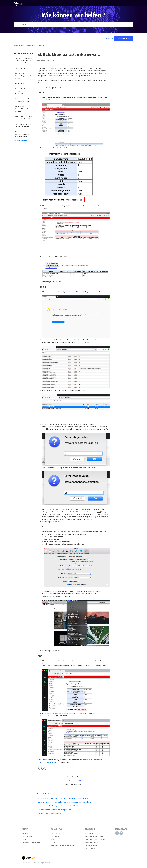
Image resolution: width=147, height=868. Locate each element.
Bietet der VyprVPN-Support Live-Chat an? (23, 100)
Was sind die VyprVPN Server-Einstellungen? (23, 125)
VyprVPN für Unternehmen (31, 842)
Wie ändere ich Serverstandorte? (49, 814)
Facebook (39, 769)
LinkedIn (45, 769)
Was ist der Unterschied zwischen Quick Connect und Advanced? (24, 61)
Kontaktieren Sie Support (94, 836)
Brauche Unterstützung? (124, 38)
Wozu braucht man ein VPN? (95, 839)
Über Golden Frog (57, 833)
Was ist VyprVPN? (22, 68)
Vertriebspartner (91, 845)
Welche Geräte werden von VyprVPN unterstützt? (23, 91)
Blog (52, 839)
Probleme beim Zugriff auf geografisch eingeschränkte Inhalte (59, 806)
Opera (62, 88)
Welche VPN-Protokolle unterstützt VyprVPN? (24, 118)
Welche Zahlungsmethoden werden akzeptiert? (22, 134)
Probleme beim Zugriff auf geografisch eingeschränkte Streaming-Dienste (63, 798)
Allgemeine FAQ (43, 45)
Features (25, 833)
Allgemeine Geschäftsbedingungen (63, 845)
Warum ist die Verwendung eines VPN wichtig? (24, 76)
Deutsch (108, 39)
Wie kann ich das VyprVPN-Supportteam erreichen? (23, 109)
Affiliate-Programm (92, 842)
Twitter (42, 769)
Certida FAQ (20, 83)
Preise (24, 839)
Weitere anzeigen (21, 141)
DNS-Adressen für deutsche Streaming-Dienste (54, 810)
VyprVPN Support (20, 45)
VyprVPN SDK (90, 848)
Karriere (54, 842)
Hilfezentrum (90, 833)
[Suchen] (73, 25)
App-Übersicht (27, 836)
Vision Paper (55, 836)
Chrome (41, 88)
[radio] (68, 781)
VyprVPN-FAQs (32, 45)
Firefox (49, 88)
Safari (56, 88)
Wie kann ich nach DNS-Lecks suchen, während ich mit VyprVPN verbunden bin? (65, 802)
